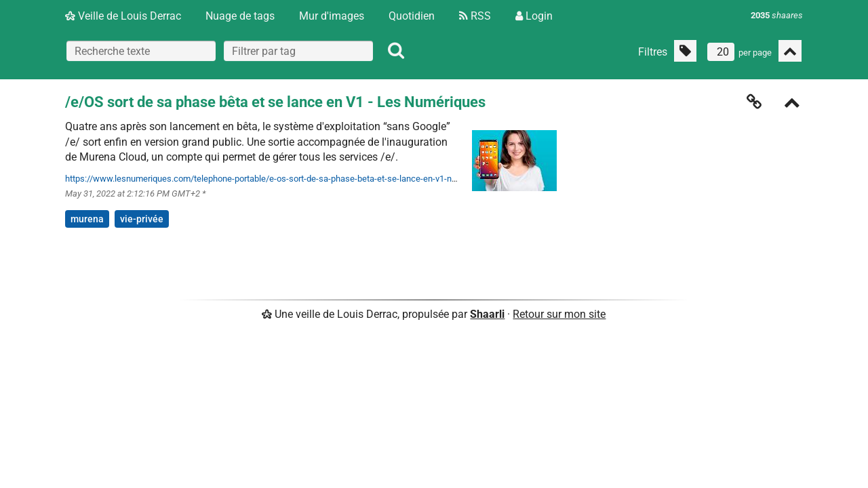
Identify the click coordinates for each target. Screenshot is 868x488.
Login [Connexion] (534, 16)
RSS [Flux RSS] (475, 16)
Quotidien (412, 16)
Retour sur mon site (559, 314)
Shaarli (487, 314)
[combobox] (298, 51)
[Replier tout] (790, 51)
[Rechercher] (396, 51)
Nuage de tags (240, 16)
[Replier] (792, 104)
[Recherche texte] (141, 51)
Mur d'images (332, 16)
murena (87, 219)
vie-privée (142, 219)
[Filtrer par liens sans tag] (685, 51)
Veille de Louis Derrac (123, 16)
